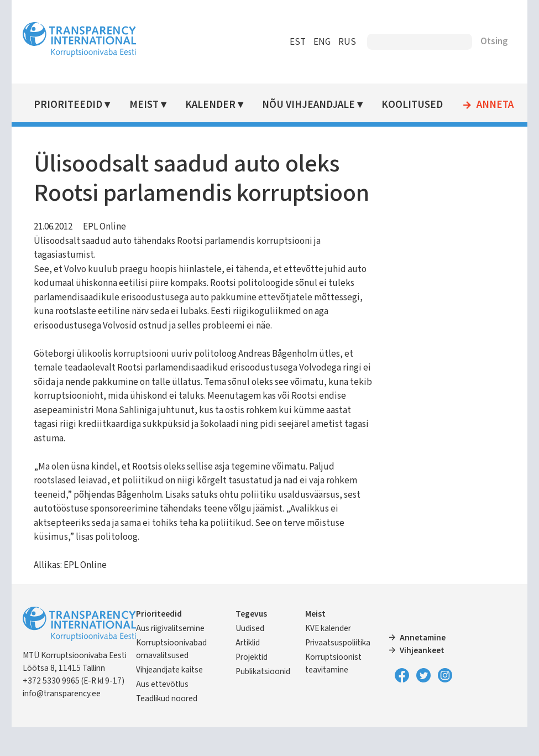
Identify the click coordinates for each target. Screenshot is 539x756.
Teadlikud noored (170, 728)
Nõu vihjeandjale (311, 105)
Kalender (213, 105)
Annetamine (422, 667)
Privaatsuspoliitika (338, 672)
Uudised (251, 658)
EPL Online (108, 256)
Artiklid (249, 672)
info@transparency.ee (66, 723)
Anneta (497, 105)
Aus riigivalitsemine (174, 658)
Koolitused (414, 105)
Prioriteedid (72, 105)
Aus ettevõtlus (166, 713)
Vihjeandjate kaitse (173, 699)
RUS (344, 42)
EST (294, 42)
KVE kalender (328, 658)
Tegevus (252, 643)
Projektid (253, 686)
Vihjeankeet (421, 680)
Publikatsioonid (264, 701)
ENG (319, 42)
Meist (147, 105)
